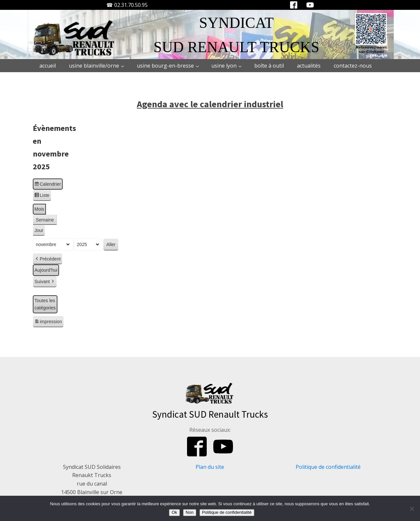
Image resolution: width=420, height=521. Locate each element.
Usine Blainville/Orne (94, 66)
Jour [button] (39, 230)
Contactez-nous (353, 66)
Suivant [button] (45, 282)
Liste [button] (42, 196)
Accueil (48, 66)
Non (190, 512)
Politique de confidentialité (328, 467)
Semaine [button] (45, 219)
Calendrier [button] (48, 185)
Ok (174, 512)
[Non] (412, 509)
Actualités (309, 66)
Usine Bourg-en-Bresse (165, 66)
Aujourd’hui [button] (46, 270)
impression (48, 323)
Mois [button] (39, 209)
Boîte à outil (269, 66)
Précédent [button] (48, 259)
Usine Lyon (224, 66)
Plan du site (210, 467)
